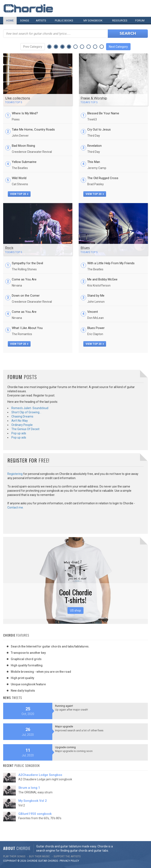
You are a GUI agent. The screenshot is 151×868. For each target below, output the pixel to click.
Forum (140, 20)
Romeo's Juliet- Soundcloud (30, 408)
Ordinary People (22, 425)
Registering (15, 474)
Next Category (118, 47)
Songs (25, 20)
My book (93, 20)
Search (128, 33)
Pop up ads (19, 433)
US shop (75, 610)
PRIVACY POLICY (69, 861)
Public (64, 20)
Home (10, 20)
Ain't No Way (20, 421)
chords (53, 861)
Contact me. (16, 507)
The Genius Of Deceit (25, 429)
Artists (41, 20)
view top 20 (19, 194)
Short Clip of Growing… (26, 412)
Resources (120, 20)
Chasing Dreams (22, 416)
